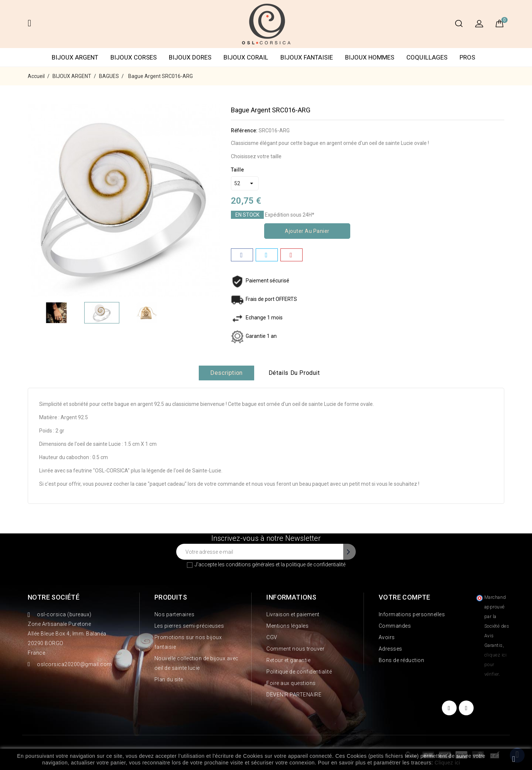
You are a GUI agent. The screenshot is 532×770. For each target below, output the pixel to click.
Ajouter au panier (307, 231)
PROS (467, 57)
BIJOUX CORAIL (246, 57)
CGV (272, 637)
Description (226, 373)
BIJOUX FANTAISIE (307, 57)
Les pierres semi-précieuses (189, 626)
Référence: (244, 130)
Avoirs (387, 637)
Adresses (391, 649)
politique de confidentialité (316, 564)
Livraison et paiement (293, 614)
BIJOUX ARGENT (75, 57)
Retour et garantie (288, 660)
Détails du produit (294, 373)
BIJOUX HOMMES (370, 57)
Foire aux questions (291, 683)
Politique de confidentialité (299, 672)
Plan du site (169, 679)
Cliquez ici (447, 763)
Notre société (54, 597)
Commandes (395, 626)
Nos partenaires (175, 614)
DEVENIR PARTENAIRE (294, 695)
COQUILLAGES (427, 57)
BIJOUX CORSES (134, 57)
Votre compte (405, 597)
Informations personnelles (412, 614)
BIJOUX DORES (190, 57)
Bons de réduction (402, 660)
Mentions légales (287, 626)
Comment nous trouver (295, 649)
